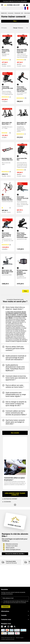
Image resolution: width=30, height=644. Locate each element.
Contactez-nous (15, 619)
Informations (15, 611)
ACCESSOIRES (7, 502)
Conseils (15, 615)
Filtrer (15, 21)
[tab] (15, 308)
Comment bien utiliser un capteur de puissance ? (15, 479)
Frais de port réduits (11, 561)
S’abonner (6, 607)
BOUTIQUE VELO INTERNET (11, 499)
